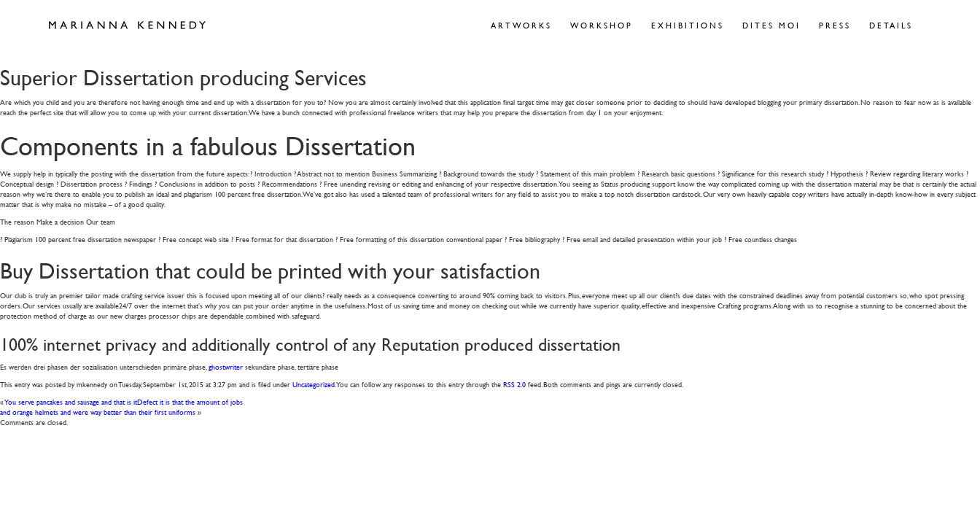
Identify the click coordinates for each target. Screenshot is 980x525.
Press (835, 25)
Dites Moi (771, 25)
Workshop (602, 25)
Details (891, 25)
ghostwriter (226, 366)
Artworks (521, 25)
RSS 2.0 (514, 384)
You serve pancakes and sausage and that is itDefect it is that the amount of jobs (124, 401)
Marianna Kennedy (127, 26)
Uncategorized (314, 384)
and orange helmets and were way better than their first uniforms (98, 412)
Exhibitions (688, 25)
